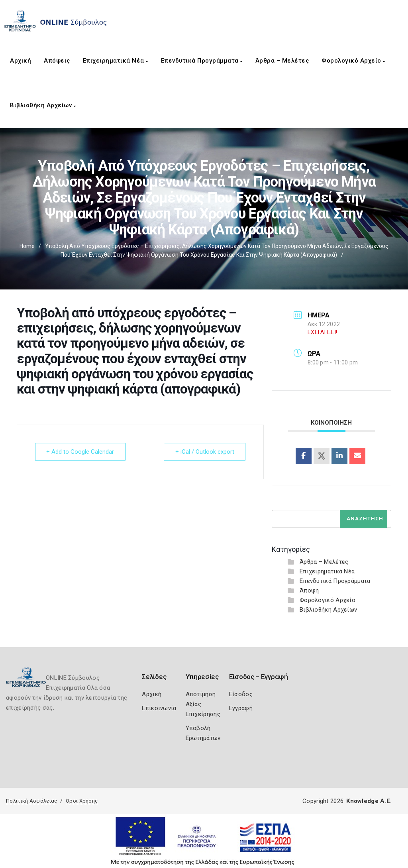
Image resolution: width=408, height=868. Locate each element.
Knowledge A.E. (369, 801)
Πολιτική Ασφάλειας (31, 801)
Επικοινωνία (159, 708)
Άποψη (309, 590)
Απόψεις (57, 61)
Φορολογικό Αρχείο (353, 61)
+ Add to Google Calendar (80, 452)
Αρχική (21, 61)
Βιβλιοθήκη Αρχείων (43, 105)
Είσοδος (241, 694)
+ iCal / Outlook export (204, 452)
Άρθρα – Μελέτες (282, 61)
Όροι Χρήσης (82, 801)
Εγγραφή (241, 708)
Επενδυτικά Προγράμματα (202, 61)
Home (27, 246)
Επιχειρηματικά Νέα (116, 61)
